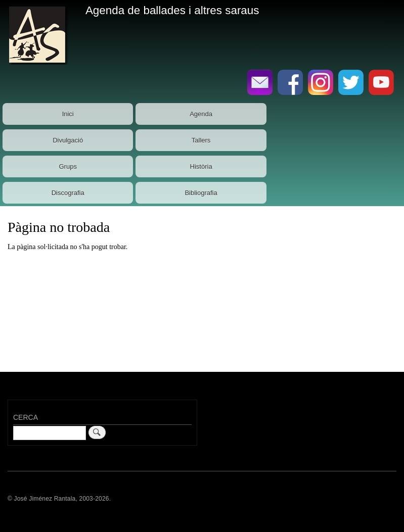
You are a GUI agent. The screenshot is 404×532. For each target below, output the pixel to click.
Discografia (68, 193)
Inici (68, 114)
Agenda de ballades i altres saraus (172, 10)
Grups (68, 166)
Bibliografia (201, 193)
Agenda (201, 114)
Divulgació (68, 140)
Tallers (201, 140)
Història (201, 166)
